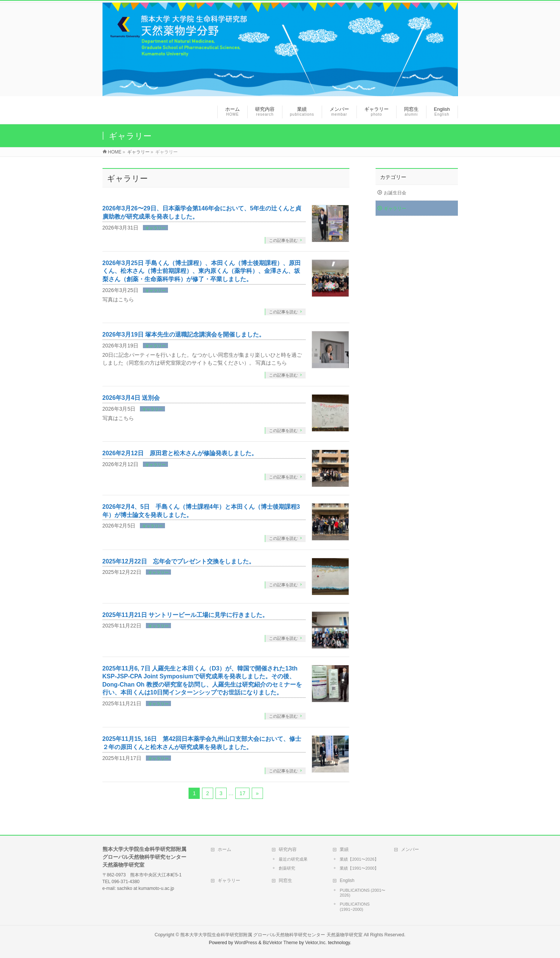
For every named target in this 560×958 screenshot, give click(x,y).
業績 (344, 849)
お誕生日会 (395, 193)
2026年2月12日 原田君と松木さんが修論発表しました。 (180, 453)
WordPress (246, 943)
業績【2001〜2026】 (359, 859)
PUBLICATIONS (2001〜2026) (362, 893)
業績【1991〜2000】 (359, 868)
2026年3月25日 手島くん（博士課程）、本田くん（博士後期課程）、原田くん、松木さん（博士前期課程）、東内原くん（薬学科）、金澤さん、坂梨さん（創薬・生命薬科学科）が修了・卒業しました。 (202, 271)
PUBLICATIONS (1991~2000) (355, 907)
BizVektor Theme (280, 943)
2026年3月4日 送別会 (131, 398)
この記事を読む (283, 240)
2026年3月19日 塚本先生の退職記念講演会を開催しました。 (184, 334)
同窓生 (285, 881)
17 (242, 793)
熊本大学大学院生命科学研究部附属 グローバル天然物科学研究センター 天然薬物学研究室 (271, 935)
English (347, 881)
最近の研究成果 (293, 859)
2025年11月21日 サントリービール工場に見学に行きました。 (186, 615)
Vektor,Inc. (316, 943)
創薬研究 (287, 868)
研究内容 (288, 849)
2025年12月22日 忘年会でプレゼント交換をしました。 (179, 561)
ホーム (224, 849)
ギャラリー (155, 228)
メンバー (410, 849)
